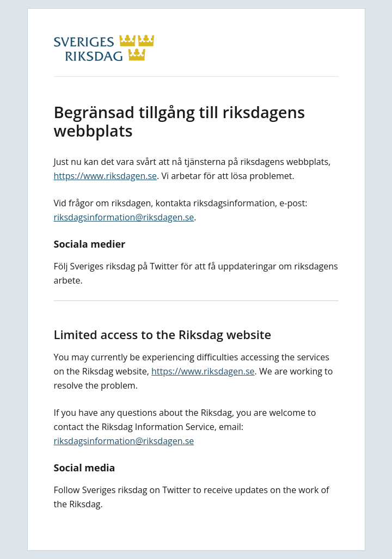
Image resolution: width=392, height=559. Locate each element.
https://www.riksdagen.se (106, 176)
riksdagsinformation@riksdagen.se (124, 217)
